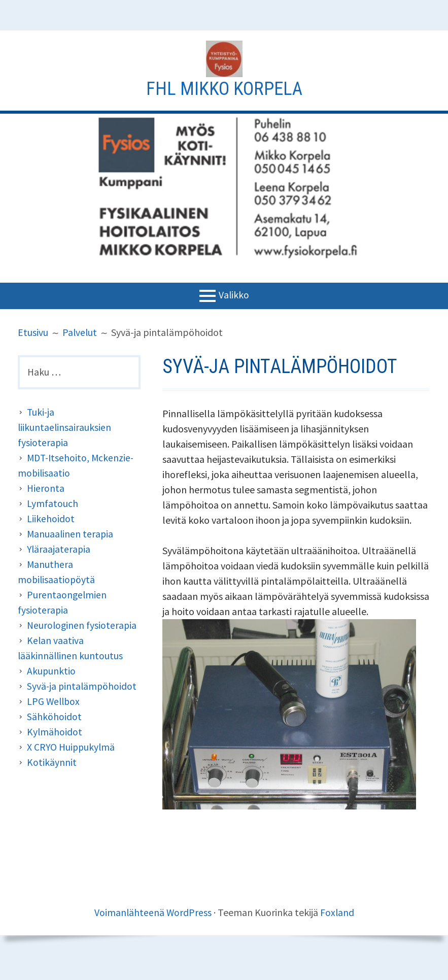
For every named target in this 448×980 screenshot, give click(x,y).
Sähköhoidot (54, 717)
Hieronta (46, 488)
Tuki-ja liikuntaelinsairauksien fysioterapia (65, 428)
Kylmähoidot (55, 732)
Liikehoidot (51, 519)
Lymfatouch (53, 504)
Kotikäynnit (52, 763)
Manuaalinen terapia (71, 534)
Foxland (337, 912)
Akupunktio (51, 671)
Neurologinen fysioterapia (83, 626)
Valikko (234, 295)
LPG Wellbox (54, 702)
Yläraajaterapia (59, 549)
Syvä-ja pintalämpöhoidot (83, 686)
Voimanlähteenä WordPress (152, 912)
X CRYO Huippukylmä (72, 747)
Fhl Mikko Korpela (224, 88)
